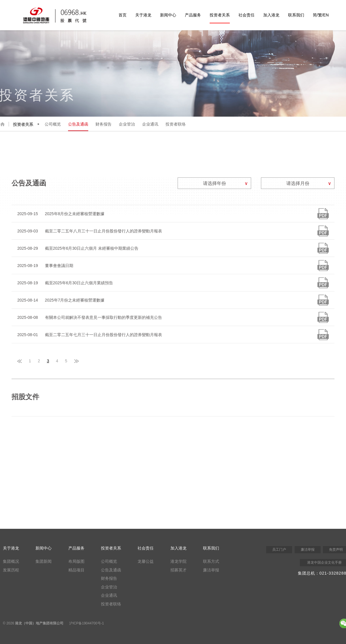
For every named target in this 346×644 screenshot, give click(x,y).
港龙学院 (178, 561)
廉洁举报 (211, 570)
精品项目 (76, 570)
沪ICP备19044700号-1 (86, 623)
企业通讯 (150, 124)
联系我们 (296, 15)
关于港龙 (143, 15)
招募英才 (178, 570)
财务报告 (104, 124)
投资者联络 (176, 124)
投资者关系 (220, 15)
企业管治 (127, 124)
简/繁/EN (321, 15)
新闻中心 (168, 15)
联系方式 (211, 561)
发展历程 (11, 570)
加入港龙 (271, 15)
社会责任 (247, 15)
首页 (123, 15)
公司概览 (53, 124)
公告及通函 (78, 124)
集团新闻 (44, 561)
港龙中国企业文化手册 (324, 562)
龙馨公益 (146, 561)
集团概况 (11, 561)
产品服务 (193, 15)
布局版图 (76, 561)
